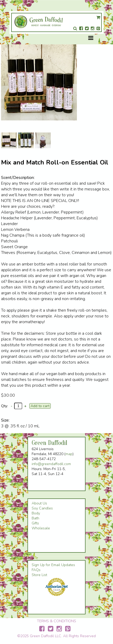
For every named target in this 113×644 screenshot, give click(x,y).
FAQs (36, 570)
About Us (39, 503)
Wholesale (41, 528)
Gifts (35, 523)
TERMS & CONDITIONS (56, 621)
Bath (35, 518)
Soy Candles (42, 508)
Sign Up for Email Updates (53, 565)
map (69, 454)
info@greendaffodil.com (51, 464)
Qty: (4, 406)
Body (36, 513)
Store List (39, 575)
